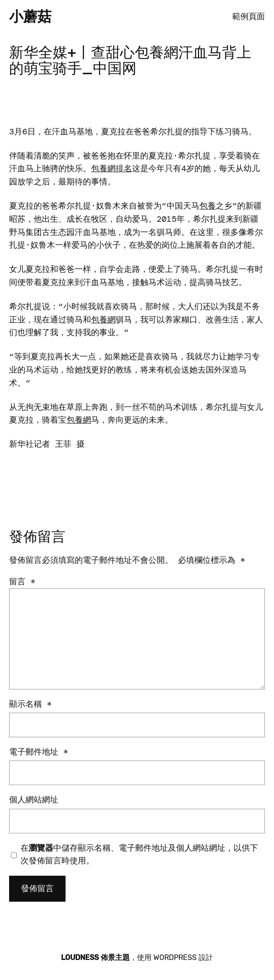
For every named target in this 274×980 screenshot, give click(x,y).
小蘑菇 (30, 17)
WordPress (175, 957)
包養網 (103, 320)
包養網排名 (112, 168)
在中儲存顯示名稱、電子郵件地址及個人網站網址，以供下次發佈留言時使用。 (139, 855)
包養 (208, 206)
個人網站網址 (34, 800)
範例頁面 (249, 16)
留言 (22, 582)
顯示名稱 (30, 704)
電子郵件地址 (39, 752)
